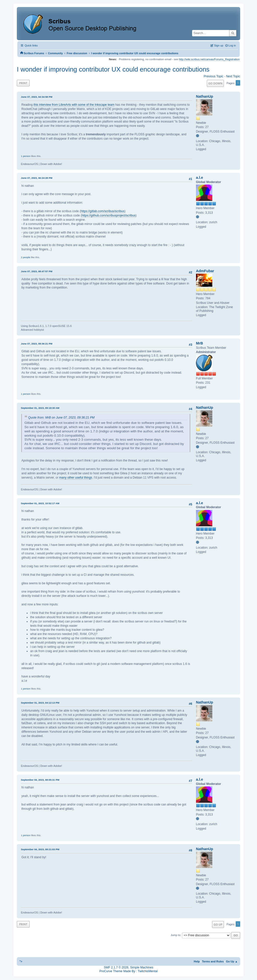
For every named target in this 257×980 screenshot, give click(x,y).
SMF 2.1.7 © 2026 (116, 967)
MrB (200, 343)
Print (23, 83)
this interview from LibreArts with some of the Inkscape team (74, 105)
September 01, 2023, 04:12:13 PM (40, 703)
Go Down (215, 83)
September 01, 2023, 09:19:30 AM (40, 408)
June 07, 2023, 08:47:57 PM (37, 271)
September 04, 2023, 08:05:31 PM (40, 780)
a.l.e (200, 178)
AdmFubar (205, 271)
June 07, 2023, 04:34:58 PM (37, 97)
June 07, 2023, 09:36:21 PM (37, 344)
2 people (25, 257)
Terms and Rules (213, 961)
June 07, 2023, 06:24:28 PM (37, 178)
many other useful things (76, 478)
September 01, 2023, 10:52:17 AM (40, 503)
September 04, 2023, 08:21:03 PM (40, 849)
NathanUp (205, 96)
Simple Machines (142, 967)
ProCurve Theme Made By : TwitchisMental (128, 971)
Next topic (233, 76)
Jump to (176, 935)
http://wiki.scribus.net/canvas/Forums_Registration (209, 59)
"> (21, 961)
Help (197, 961)
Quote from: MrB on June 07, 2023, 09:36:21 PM (61, 418)
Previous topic (214, 76)
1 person (26, 156)
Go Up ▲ (232, 961)
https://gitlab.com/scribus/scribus (103, 211)
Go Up (218, 924)
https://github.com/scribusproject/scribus (109, 215)
